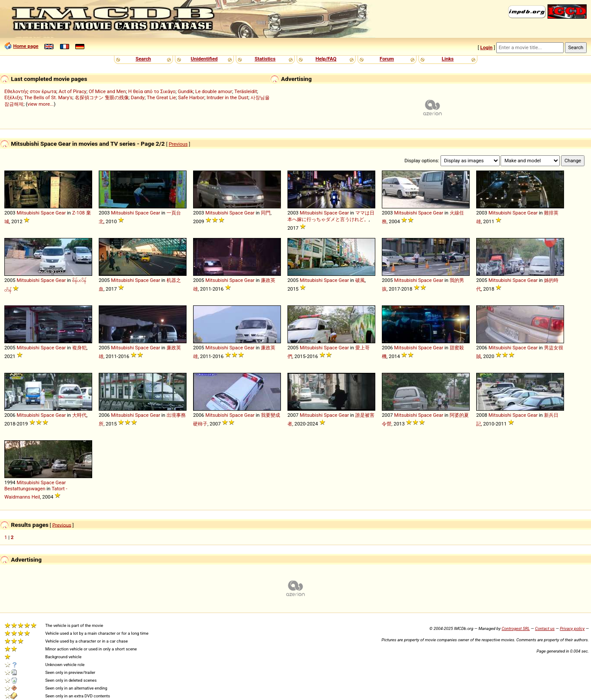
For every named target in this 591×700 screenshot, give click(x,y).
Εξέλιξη (13, 97)
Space (48, 213)
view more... (41, 104)
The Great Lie (161, 97)
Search (143, 59)
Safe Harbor (191, 97)
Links (448, 59)
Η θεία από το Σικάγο (152, 91)
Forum (387, 59)
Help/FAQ (326, 59)
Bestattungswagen (25, 489)
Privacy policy (572, 628)
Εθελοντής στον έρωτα (30, 91)
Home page (26, 46)
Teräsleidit (246, 91)
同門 (266, 213)
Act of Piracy (73, 91)
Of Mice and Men (107, 91)
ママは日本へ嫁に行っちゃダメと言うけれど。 (331, 216)
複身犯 (79, 348)
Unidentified (204, 59)
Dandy (138, 97)
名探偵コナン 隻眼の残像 (102, 97)
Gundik (185, 91)
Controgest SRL (516, 628)
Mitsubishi (28, 213)
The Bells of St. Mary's (48, 97)
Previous (178, 144)
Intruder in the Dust (227, 97)
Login (486, 47)
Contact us (545, 628)
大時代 (79, 415)
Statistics (265, 59)
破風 (360, 280)
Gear (61, 213)
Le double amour (214, 91)
